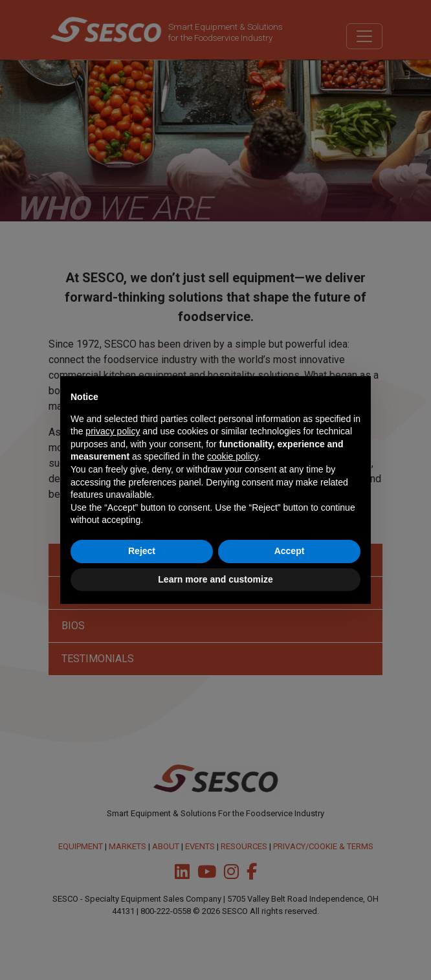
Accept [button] (290, 551)
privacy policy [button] (113, 431)
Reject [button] (142, 551)
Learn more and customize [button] (215, 579)
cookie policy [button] (233, 456)
